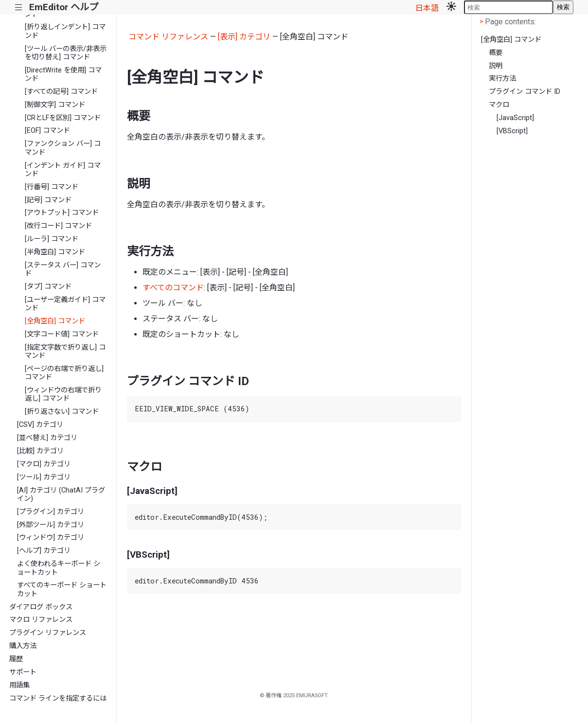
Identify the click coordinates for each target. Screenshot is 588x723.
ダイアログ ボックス (41, 607)
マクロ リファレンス (41, 620)
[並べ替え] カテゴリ (47, 438)
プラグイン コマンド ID (525, 92)
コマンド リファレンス (168, 37)
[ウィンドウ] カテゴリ (51, 538)
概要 (496, 53)
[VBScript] (512, 131)
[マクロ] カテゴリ (44, 464)
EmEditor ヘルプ (64, 7)
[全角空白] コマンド (55, 321)
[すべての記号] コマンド (61, 92)
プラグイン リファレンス (48, 633)
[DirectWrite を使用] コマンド (63, 74)
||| (19, 8)
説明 (496, 66)
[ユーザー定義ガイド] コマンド (65, 304)
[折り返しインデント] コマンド (65, 31)
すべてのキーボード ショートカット (62, 589)
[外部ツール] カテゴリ (51, 525)
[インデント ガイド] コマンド (63, 170)
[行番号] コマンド (52, 187)
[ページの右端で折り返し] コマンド (64, 373)
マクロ (499, 105)
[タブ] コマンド (48, 287)
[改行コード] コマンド (58, 226)
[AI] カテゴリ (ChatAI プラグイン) (61, 494)
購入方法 (23, 646)
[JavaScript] (515, 118)
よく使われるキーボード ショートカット (59, 568)
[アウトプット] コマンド (62, 213)
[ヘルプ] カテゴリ (44, 551)
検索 (563, 7)
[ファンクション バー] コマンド (63, 148)
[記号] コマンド (48, 200)
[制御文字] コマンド (55, 105)
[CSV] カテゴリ (40, 425)
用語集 (19, 685)
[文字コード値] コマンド (62, 334)
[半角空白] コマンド (55, 252)
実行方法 (502, 79)
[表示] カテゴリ (244, 37)
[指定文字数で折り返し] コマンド (65, 352)
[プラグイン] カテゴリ (51, 512)
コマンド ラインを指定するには (58, 698)
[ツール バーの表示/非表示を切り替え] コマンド (66, 53)
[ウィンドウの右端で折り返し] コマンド (63, 394)
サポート (23, 672)
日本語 (427, 8)
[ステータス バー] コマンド (63, 269)
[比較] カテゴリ (40, 451)
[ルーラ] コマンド (52, 239)
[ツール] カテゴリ (44, 477)
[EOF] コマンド (47, 131)
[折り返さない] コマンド (62, 412)
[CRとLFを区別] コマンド (63, 118)
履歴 (16, 659)
